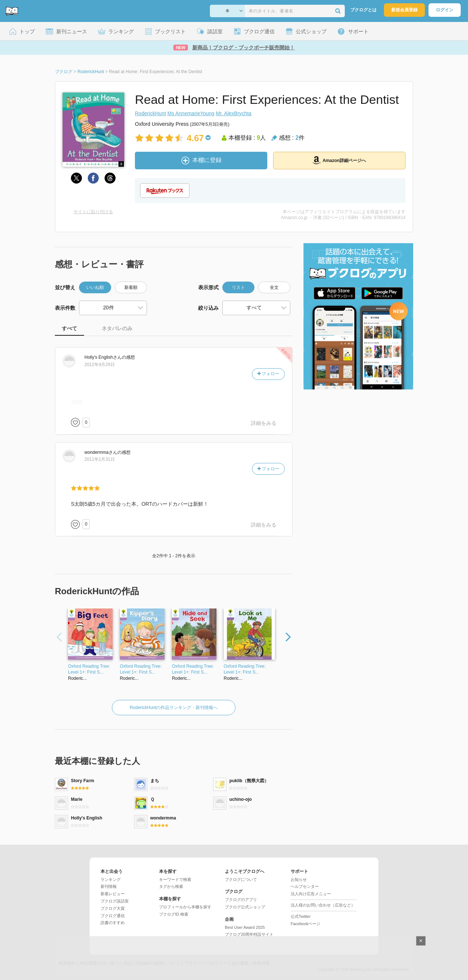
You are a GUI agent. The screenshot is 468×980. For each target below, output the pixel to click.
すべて (69, 328)
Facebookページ (305, 924)
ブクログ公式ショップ (245, 907)
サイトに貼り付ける (93, 212)
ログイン (445, 10)
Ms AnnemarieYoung (191, 113)
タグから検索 (171, 886)
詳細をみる (264, 423)
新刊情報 (109, 886)
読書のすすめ (113, 923)
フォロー (268, 374)
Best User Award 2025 (245, 927)
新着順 (131, 287)
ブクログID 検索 (174, 914)
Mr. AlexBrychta (233, 113)
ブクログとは (363, 10)
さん (103, 357)
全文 (274, 287)
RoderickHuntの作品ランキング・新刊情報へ (174, 708)
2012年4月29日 (100, 365)
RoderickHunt (150, 113)
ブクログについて (241, 879)
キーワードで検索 (175, 879)
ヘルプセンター (305, 886)
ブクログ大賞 (113, 908)
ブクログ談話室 (115, 901)
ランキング (111, 879)
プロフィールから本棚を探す (185, 907)
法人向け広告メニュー (311, 894)
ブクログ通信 (113, 916)
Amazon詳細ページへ (339, 160)
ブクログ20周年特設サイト (249, 934)
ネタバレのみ (117, 328)
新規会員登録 (404, 10)
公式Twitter (301, 916)
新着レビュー (113, 894)
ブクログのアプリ (241, 900)
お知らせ (299, 879)
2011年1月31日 (100, 459)
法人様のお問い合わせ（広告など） (323, 905)
